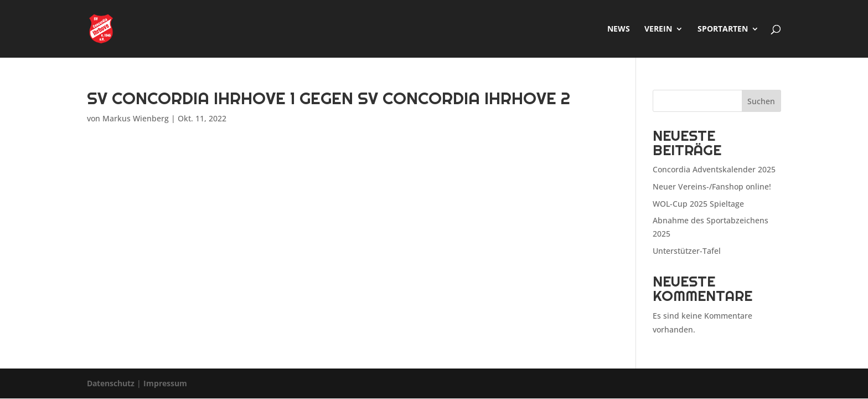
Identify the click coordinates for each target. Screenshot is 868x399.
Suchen (761, 101)
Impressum (165, 383)
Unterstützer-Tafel (687, 251)
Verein (658, 29)
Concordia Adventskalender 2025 (714, 169)
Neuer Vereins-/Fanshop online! (712, 186)
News (619, 29)
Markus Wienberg (136, 118)
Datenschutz (111, 383)
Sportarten (723, 29)
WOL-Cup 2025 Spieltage (698, 204)
